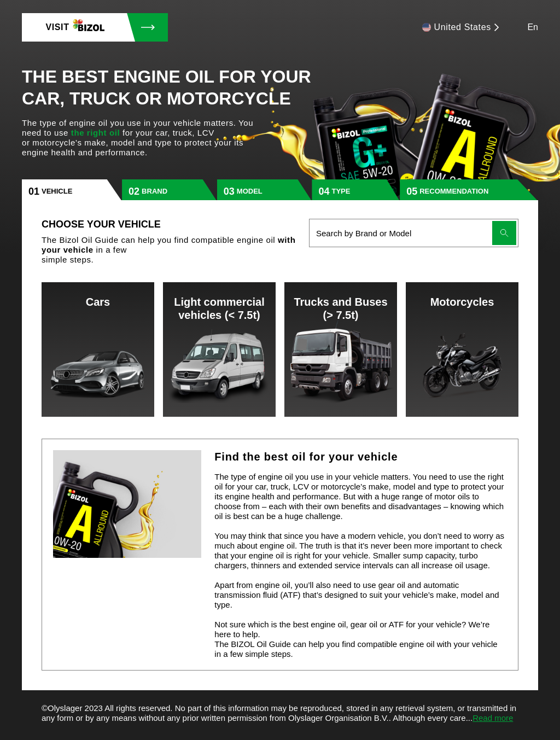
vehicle (57, 191)
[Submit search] (504, 233)
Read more (493, 718)
